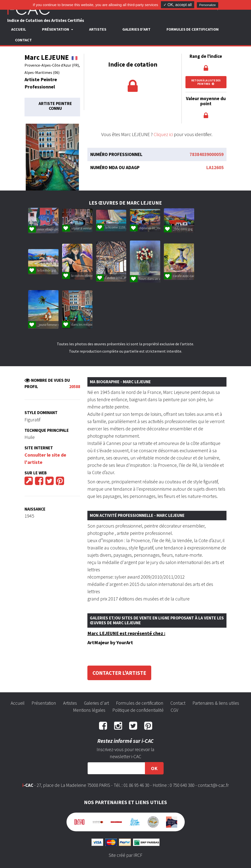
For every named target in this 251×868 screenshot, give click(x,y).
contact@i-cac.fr (213, 785)
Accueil (19, 29)
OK (154, 768)
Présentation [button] (56, 29)
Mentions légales (89, 710)
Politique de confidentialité (138, 710)
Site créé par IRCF (125, 855)
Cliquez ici (163, 134)
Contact (23, 40)
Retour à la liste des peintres (206, 82)
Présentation (44, 703)
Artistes (98, 29)
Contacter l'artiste (119, 673)
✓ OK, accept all (178, 5)
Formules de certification (193, 29)
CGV (174, 710)
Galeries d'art (136, 29)
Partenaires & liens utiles (216, 703)
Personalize (208, 5)
